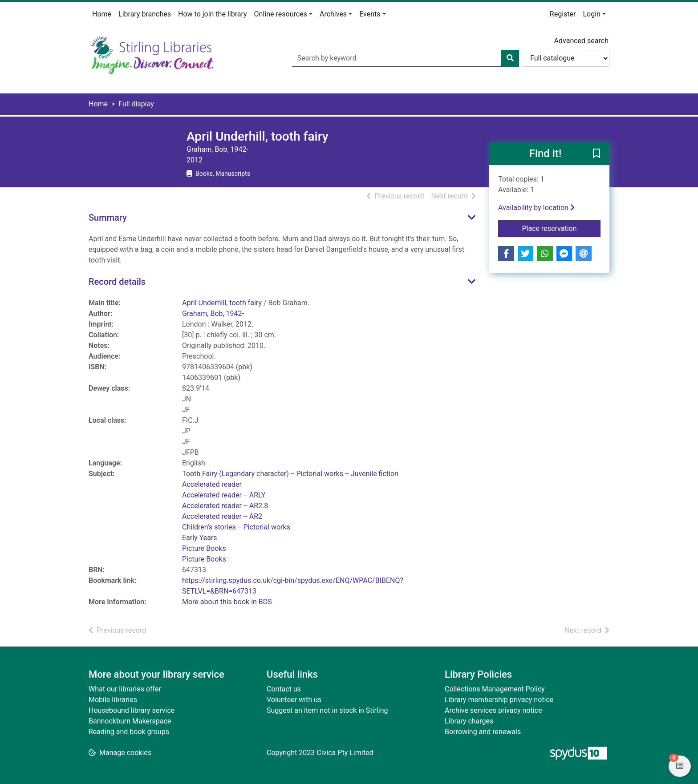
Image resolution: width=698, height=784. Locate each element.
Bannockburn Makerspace (130, 721)
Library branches (145, 14)
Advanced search (581, 41)
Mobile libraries (113, 700)
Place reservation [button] (562, 228)
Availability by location (536, 208)
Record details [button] (117, 282)
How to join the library (213, 14)
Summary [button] (108, 218)
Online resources (281, 14)
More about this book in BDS (227, 602)
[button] (597, 154)
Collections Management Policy (495, 689)
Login (591, 14)
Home (102, 14)
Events (370, 14)
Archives (333, 14)
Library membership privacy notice (499, 700)
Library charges (469, 721)
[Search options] (566, 58)
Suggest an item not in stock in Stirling (327, 710)
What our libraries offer (125, 689)
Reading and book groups (129, 732)
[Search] (510, 58)
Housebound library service (132, 710)
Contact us (284, 689)
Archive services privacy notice (493, 710)
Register (563, 14)
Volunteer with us (294, 700)
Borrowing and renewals (483, 732)
